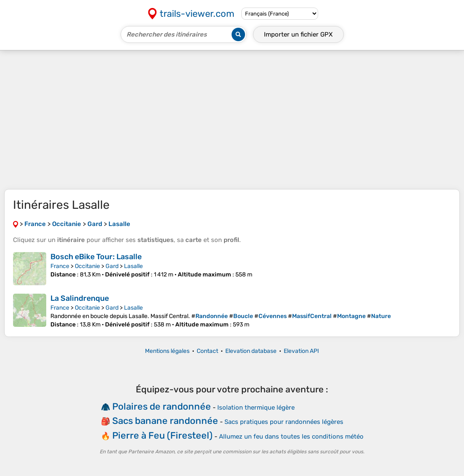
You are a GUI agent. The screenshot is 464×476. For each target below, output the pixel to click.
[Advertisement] (232, 120)
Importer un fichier (298, 34)
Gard (112, 266)
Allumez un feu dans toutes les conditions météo (291, 437)
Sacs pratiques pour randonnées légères (284, 422)
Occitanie (87, 266)
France (60, 266)
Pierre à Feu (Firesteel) (162, 435)
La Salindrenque (80, 298)
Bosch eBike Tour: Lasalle (96, 257)
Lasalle (133, 266)
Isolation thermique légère (256, 408)
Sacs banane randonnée (165, 421)
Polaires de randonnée (162, 406)
